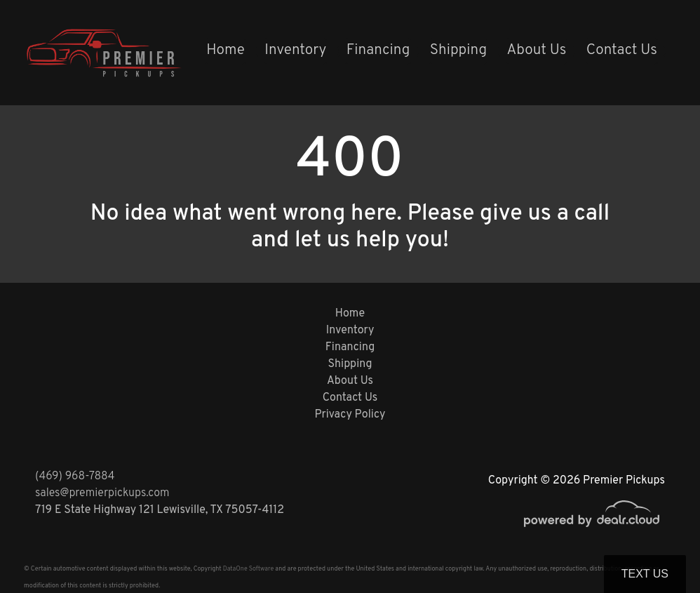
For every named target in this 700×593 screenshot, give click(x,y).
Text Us (645, 574)
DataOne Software (248, 569)
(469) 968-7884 (75, 477)
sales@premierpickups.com (102, 493)
